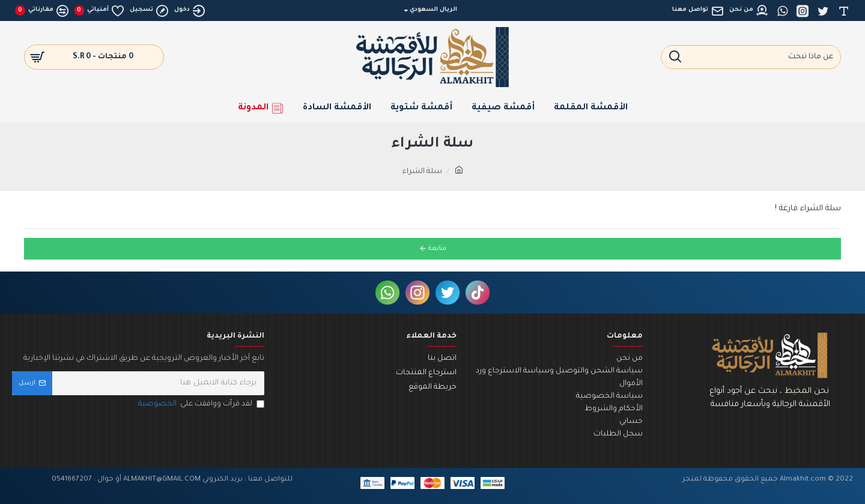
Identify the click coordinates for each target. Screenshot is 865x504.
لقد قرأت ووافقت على (200, 405)
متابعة (437, 249)
